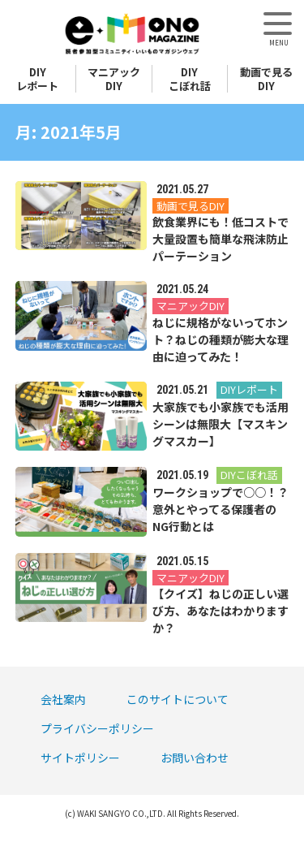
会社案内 (63, 699)
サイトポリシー (80, 758)
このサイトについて (178, 699)
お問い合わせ (195, 758)
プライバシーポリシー (97, 728)
